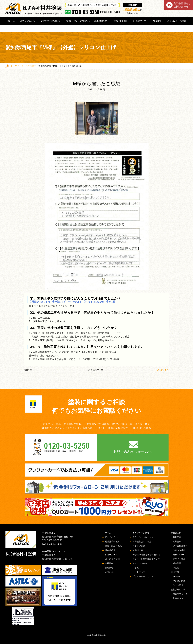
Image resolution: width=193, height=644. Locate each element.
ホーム (11, 21)
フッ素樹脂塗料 (180, 546)
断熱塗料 (177, 537)
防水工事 (175, 572)
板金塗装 (177, 563)
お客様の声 (140, 21)
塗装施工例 (120, 21)
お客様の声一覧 (96, 370)
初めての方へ (27, 21)
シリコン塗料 (179, 550)
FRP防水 (177, 576)
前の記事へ (29, 370)
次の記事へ (163, 370)
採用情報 (109, 568)
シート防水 (178, 585)
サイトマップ (139, 572)
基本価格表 (101, 21)
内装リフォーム (180, 594)
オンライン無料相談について (146, 559)
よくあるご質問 (176, 21)
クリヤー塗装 (179, 559)
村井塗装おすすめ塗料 (143, 542)
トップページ (17, 66)
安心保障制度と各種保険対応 (146, 555)
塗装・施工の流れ (77, 21)
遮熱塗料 (177, 542)
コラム (136, 568)
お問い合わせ (111, 572)
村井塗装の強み (51, 21)
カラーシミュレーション (144, 537)
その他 (176, 568)
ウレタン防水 (179, 581)
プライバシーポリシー (143, 576)
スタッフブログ (140, 563)
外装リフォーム (180, 598)
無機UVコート (179, 555)
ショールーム (111, 555)
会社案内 (156, 21)
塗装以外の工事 (178, 590)
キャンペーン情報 (141, 533)
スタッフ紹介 (139, 546)
